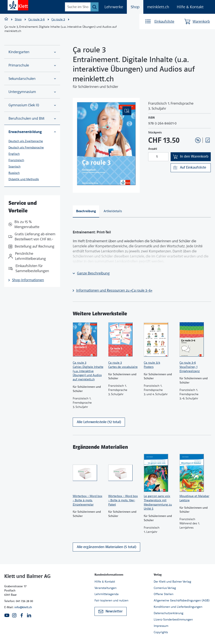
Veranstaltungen (105, 588)
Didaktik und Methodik (24, 179)
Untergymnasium (32, 92)
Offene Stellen (164, 594)
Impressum (161, 626)
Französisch (16, 160)
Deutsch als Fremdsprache (26, 147)
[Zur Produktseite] (88, 339)
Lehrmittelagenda (107, 594)
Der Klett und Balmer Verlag (172, 582)
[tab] (86, 211)
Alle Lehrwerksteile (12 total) (99, 422)
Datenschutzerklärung (168, 613)
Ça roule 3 (58, 19)
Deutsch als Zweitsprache (26, 141)
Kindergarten (32, 52)
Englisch (14, 154)
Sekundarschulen (32, 79)
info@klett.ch (23, 607)
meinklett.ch (158, 7)
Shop (135, 7)
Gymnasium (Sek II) (32, 105)
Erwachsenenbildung (32, 132)
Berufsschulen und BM (32, 118)
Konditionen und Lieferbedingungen (178, 607)
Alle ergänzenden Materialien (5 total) (106, 547)
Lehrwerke (114, 7)
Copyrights (161, 632)
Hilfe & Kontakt (190, 7)
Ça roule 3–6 (36, 19)
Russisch (14, 173)
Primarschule (32, 65)
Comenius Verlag (165, 588)
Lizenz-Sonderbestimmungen (173, 619)
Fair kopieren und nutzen (111, 601)
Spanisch (14, 166)
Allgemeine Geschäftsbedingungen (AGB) (182, 601)
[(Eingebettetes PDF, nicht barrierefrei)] (106, 144)
